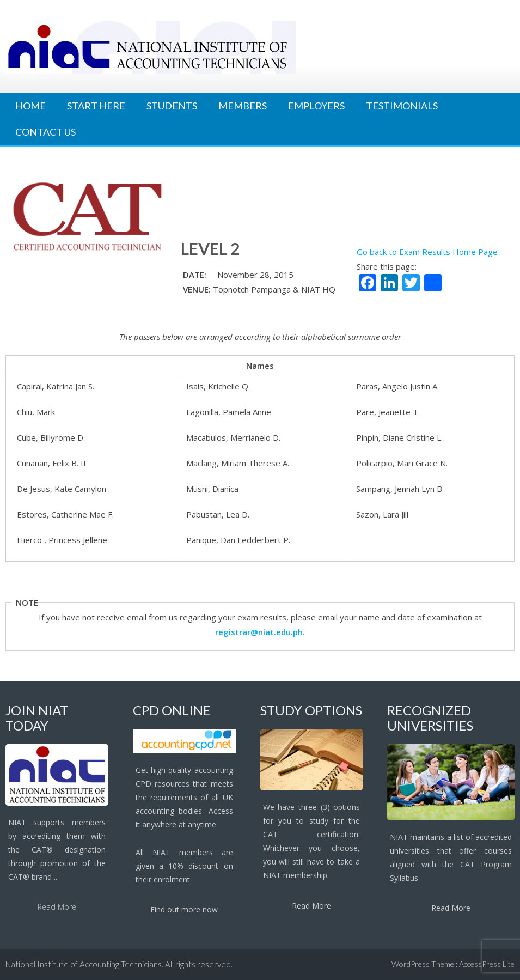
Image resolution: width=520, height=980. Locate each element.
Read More (57, 907)
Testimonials (402, 106)
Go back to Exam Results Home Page (427, 252)
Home (30, 106)
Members (243, 106)
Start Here (96, 106)
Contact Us (45, 132)
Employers (316, 106)
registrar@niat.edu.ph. (260, 632)
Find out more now (184, 909)
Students (172, 106)
